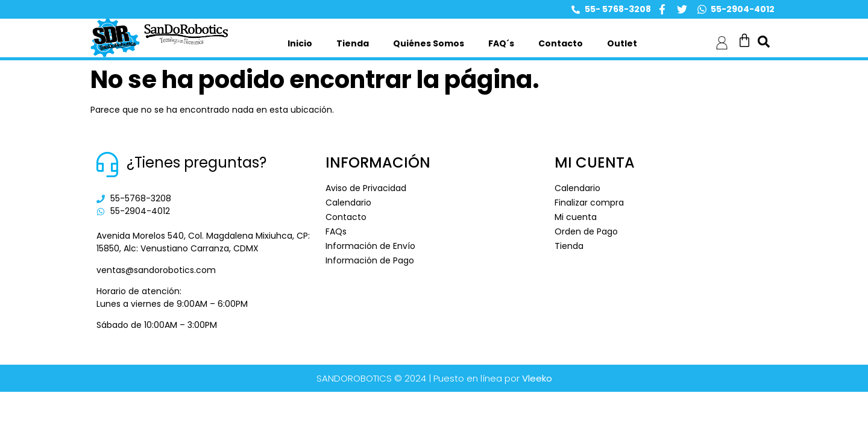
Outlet (622, 43)
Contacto (561, 43)
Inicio (300, 43)
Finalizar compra (589, 203)
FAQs (336, 231)
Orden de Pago (586, 231)
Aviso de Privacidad (366, 188)
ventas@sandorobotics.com (156, 270)
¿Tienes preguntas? (197, 162)
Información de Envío (370, 246)
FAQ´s (501, 43)
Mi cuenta (576, 217)
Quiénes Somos (429, 43)
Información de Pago (370, 260)
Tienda (353, 43)
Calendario (348, 203)
